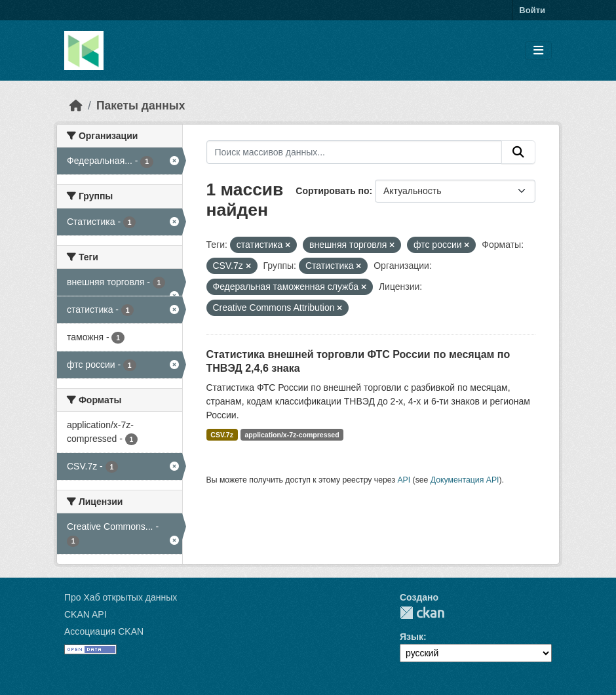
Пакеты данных (141, 106)
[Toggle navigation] (538, 51)
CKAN (422, 613)
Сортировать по (332, 191)
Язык (412, 637)
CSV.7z (222, 435)
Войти (532, 10)
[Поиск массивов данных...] (355, 152)
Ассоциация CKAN (104, 631)
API (404, 480)
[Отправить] (518, 152)
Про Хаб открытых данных (121, 597)
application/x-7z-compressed (292, 435)
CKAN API (86, 614)
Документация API (465, 480)
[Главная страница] (76, 106)
